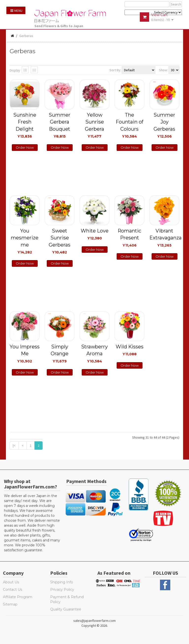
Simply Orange (60, 353)
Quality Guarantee (66, 609)
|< (14, 446)
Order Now (25, 147)
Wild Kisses (130, 350)
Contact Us (13, 590)
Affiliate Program (18, 597)
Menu (16, 11)
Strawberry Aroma (94, 353)
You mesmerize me (25, 241)
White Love (95, 234)
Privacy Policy (62, 590)
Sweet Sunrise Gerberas (60, 241)
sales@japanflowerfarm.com (94, 621)
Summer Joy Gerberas (164, 125)
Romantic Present (129, 238)
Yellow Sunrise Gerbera (94, 125)
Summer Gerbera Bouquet (60, 125)
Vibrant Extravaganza (164, 238)
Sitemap (10, 604)
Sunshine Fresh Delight (25, 125)
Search (176, 4)
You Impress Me (25, 353)
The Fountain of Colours (129, 125)
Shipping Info (62, 582)
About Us (11, 582)
